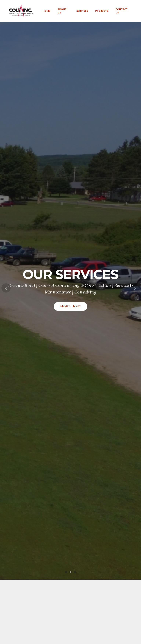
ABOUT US (62, 11)
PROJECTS (102, 11)
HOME (47, 11)
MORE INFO (70, 306)
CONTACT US (122, 11)
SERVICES (82, 11)
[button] (6, 288)
